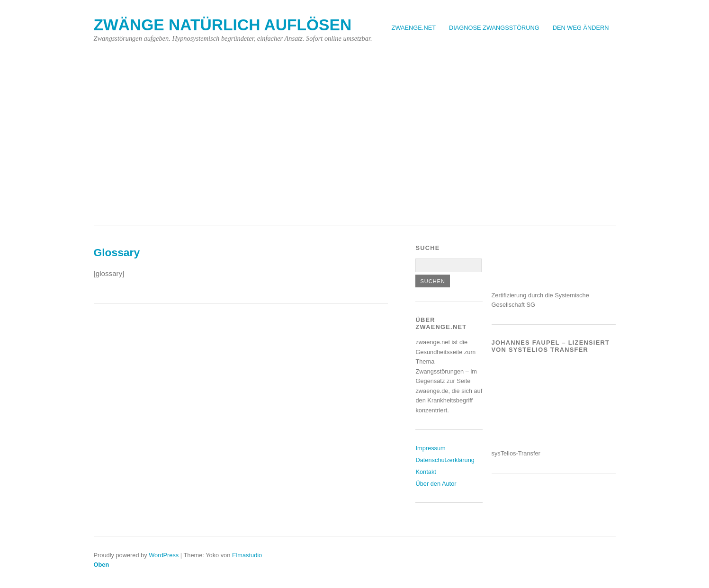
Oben (102, 565)
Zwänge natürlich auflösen (223, 25)
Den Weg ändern (581, 28)
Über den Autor (436, 484)
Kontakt (426, 472)
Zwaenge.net (414, 28)
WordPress (164, 555)
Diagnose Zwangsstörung (494, 28)
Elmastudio (247, 555)
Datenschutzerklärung (445, 460)
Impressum (430, 448)
